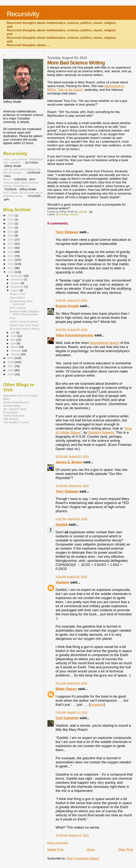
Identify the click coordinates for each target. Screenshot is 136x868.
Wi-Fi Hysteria (18, 308)
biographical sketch (105, 343)
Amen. (7, 179)
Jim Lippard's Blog (15, 409)
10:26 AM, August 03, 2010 (72, 456)
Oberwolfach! (17, 298)
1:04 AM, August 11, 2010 (71, 712)
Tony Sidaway (67, 232)
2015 (11, 252)
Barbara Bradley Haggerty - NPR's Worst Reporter (25, 313)
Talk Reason (11, 419)
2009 (11, 358)
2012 (11, 264)
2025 (11, 219)
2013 (11, 260)
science (74, 214)
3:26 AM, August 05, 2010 (71, 577)
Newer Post (55, 850)
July (13, 332)
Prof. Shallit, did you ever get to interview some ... (23, 194)
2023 (11, 223)
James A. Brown (69, 462)
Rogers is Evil (18, 294)
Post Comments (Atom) (83, 858)
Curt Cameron (67, 718)
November (17, 280)
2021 (11, 228)
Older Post (125, 850)
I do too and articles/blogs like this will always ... (22, 171)
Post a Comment (58, 843)
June (14, 336)
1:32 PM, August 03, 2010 (72, 519)
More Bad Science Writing (25, 329)
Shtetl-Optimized (14, 416)
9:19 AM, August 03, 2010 (71, 300)
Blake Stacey (66, 689)
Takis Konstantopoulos (75, 335)
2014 (11, 256)
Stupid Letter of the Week (24, 325)
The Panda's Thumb (16, 422)
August (15, 290)
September (17, 287)
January (16, 354)
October (16, 283)
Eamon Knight (67, 306)
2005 (11, 374)
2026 (11, 215)
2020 (11, 232)
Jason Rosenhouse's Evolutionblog (16, 404)
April (14, 343)
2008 (11, 362)
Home (91, 850)
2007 (11, 366)
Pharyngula (10, 412)
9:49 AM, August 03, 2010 (71, 329)
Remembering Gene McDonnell (21, 303)
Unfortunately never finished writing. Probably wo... (21, 184)
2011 (11, 268)
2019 (11, 236)
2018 (11, 240)
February (16, 351)
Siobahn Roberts (101, 432)
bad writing (62, 214)
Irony (13, 318)
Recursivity (23, 14)
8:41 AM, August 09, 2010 (71, 683)
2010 (11, 272)
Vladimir (62, 582)
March (15, 347)
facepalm (97, 705)
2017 (11, 244)
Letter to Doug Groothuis (24, 322)
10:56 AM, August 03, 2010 (72, 486)
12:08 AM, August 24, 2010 (72, 835)
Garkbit (62, 524)
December (17, 276)
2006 (11, 370)
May (13, 340)
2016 (11, 248)
